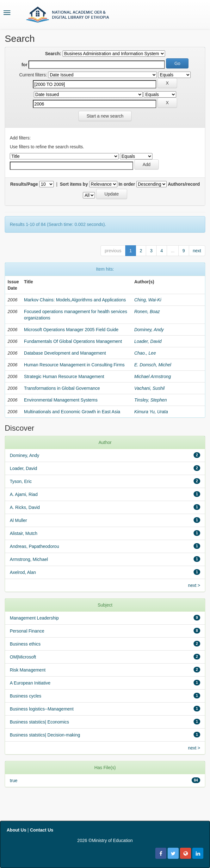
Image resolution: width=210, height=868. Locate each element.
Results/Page (24, 184)
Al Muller (18, 520)
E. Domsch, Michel (153, 365)
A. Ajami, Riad (24, 494)
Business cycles (26, 696)
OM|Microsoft (23, 657)
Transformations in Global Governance (62, 388)
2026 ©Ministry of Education (105, 840)
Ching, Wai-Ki (148, 300)
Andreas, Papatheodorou (34, 546)
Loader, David (148, 341)
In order (127, 184)
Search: (53, 54)
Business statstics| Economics (39, 722)
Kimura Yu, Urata (151, 412)
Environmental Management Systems (61, 400)
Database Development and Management (65, 353)
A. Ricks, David (25, 507)
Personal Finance (27, 631)
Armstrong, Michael (29, 559)
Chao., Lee (145, 353)
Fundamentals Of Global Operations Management (73, 341)
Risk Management (28, 670)
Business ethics (25, 644)
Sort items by (74, 184)
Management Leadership (34, 618)
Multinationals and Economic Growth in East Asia (72, 412)
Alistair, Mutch (24, 533)
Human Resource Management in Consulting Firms (74, 365)
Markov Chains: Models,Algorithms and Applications (75, 300)
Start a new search (105, 116)
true (14, 781)
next (197, 251)
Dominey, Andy (149, 330)
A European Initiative (30, 683)
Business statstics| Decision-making (45, 735)
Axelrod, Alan (23, 572)
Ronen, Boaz (147, 312)
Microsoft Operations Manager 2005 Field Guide (71, 330)
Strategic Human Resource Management (64, 376)
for (25, 65)
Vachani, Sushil (149, 388)
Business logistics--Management (42, 709)
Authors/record (184, 184)
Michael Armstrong (152, 376)
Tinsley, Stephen (150, 400)
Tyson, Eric (21, 481)
